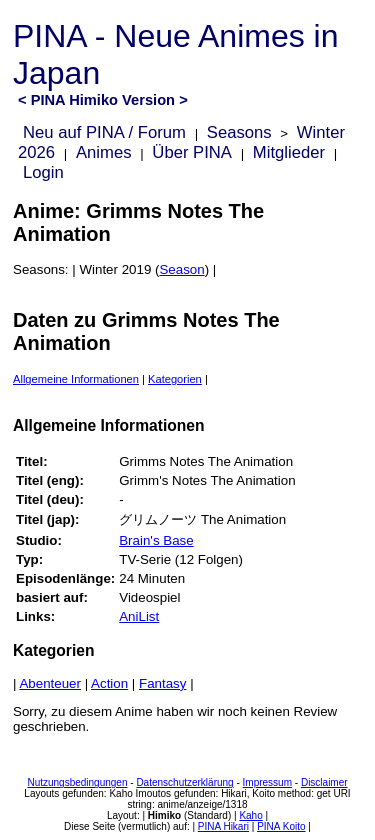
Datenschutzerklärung (184, 782)
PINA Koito (281, 826)
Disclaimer (324, 782)
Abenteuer (50, 683)
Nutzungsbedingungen (77, 782)
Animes (104, 152)
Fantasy (162, 683)
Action (109, 683)
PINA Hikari (223, 826)
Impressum (267, 782)
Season (181, 269)
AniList (139, 616)
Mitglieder (289, 152)
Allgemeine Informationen (76, 379)
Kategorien (175, 379)
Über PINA (192, 152)
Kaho (250, 815)
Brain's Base (156, 540)
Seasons (239, 132)
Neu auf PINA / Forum (104, 132)
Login (43, 172)
